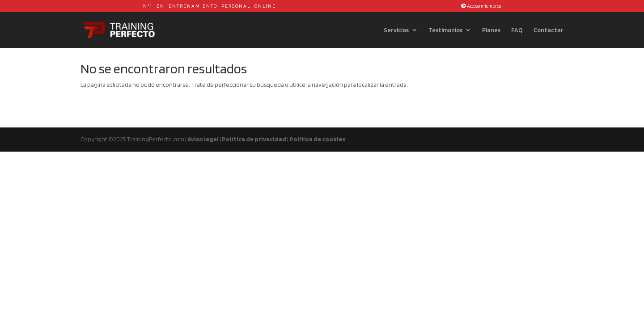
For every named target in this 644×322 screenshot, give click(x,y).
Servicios (396, 30)
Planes (491, 30)
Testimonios (445, 30)
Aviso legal (203, 139)
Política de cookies (317, 139)
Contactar (549, 30)
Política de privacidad (254, 139)
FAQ (517, 30)
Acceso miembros (481, 6)
